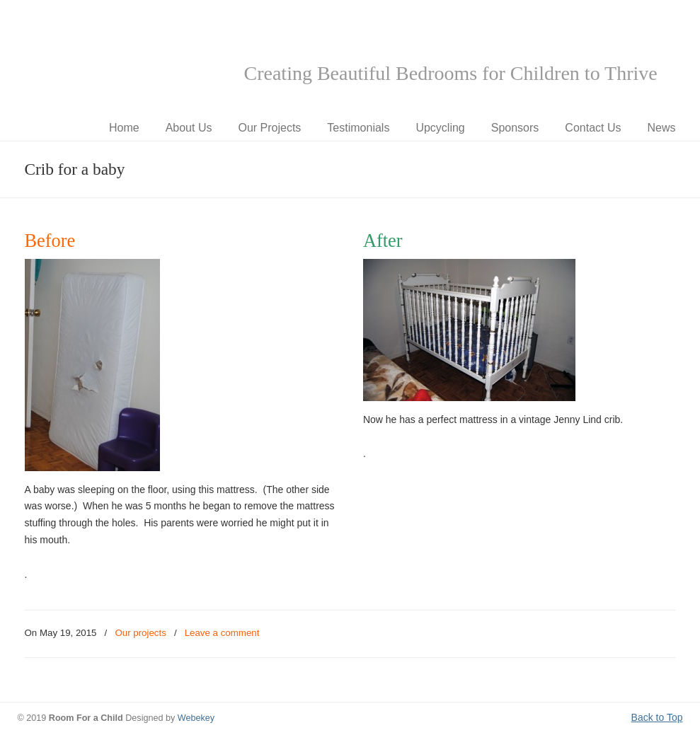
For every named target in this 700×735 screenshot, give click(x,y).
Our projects (140, 633)
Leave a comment (222, 633)
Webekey (196, 718)
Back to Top (657, 717)
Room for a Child (124, 57)
